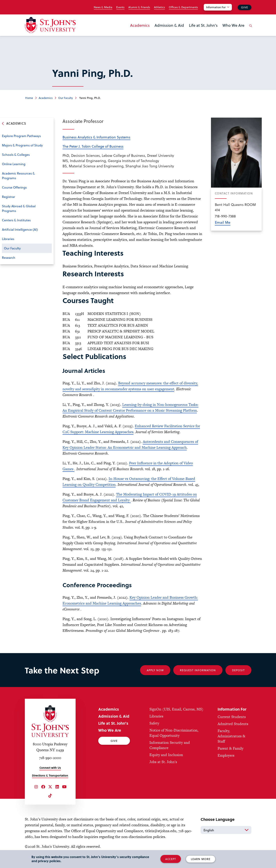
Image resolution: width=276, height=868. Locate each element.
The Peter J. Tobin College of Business (93, 146)
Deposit (238, 670)
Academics (140, 25)
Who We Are (233, 25)
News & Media (103, 7)
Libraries (8, 239)
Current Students (232, 717)
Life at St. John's (203, 25)
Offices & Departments (183, 7)
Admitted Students (233, 724)
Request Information (198, 670)
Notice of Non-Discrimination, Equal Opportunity (174, 733)
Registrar (8, 197)
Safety (154, 723)
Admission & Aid (169, 25)
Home (29, 98)
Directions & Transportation (50, 775)
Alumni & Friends (139, 7)
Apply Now (155, 670)
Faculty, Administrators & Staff (231, 736)
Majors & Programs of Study (22, 145)
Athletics (159, 7)
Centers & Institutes (16, 220)
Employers (226, 755)
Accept (171, 859)
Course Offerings (14, 187)
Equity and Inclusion (166, 755)
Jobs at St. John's (163, 762)
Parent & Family (230, 748)
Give (245, 7)
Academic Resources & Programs (18, 176)
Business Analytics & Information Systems (96, 137)
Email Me (223, 222)
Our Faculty (66, 98)
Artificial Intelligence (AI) (20, 229)
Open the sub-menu (48, 155)
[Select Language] (226, 830)
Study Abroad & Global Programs (19, 208)
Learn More (201, 859)
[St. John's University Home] (50, 25)
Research (9, 258)
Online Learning (14, 164)
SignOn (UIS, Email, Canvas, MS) (176, 709)
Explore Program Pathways (21, 136)
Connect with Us (50, 768)
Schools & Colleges (16, 155)
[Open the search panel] (250, 29)
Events (120, 7)
